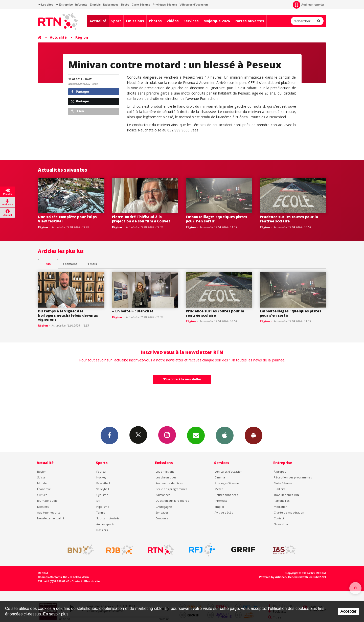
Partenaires (282, 501)
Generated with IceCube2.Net (307, 577)
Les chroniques (166, 477)
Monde (42, 483)
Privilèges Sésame (165, 5)
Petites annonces (226, 495)
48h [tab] (48, 264)
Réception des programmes (293, 477)
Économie (44, 489)
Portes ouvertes (249, 21)
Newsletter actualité (51, 518)
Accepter (348, 611)
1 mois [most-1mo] (92, 264)
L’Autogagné (164, 507)
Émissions (135, 21)
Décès (125, 5)
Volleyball (103, 489)
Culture (42, 495)
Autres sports (105, 524)
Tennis (101, 512)
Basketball (103, 483)
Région (82, 37)
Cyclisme (102, 495)
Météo (219, 489)
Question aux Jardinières (172, 501)
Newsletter (281, 524)
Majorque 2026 (217, 21)
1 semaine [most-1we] (70, 264)
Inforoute (81, 5)
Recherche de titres (169, 483)
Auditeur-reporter (309, 5)
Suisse (41, 477)
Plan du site (92, 581)
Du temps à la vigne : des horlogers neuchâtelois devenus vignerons (68, 315)
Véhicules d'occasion (194, 5)
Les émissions (165, 471)
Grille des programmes (171, 489)
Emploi (219, 507)
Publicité (280, 489)
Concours (162, 518)
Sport (116, 21)
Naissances (111, 5)
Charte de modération (289, 512)
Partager (80, 92)
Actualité (98, 21)
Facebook (109, 435)
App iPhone (225, 435)
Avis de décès (224, 512)
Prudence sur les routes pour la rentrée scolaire (289, 219)
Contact (279, 518)
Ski (98, 501)
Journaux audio (47, 501)
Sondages (162, 512)
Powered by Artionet (272, 577)
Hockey (101, 477)
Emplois (95, 5)
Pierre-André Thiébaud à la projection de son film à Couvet (141, 219)
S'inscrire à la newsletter (182, 379)
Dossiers (43, 507)
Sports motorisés (108, 518)
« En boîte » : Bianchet (133, 311)
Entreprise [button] (64, 5)
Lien (78, 111)
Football (102, 471)
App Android (254, 435)
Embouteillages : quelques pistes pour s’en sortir (217, 219)
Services (191, 21)
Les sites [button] (46, 5)
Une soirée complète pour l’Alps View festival (67, 219)
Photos (155, 21)
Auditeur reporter (49, 512)
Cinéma (220, 477)
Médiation (281, 507)
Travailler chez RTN (286, 495)
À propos (280, 471)
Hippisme (103, 507)
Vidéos (173, 21)
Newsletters (196, 435)
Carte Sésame (141, 5)
